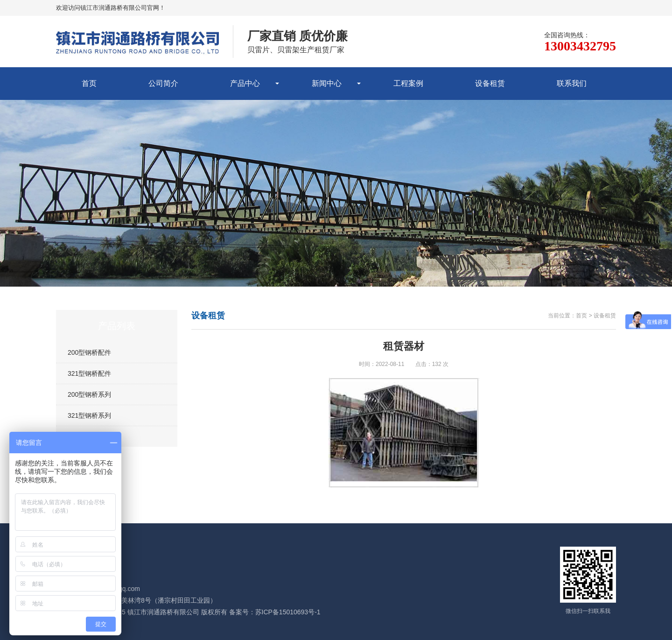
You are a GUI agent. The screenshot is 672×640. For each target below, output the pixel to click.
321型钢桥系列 (89, 415)
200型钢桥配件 (89, 352)
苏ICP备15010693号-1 (288, 612)
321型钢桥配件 (89, 373)
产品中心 (245, 83)
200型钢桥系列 (89, 394)
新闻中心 (327, 83)
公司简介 (163, 83)
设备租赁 (490, 83)
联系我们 (572, 83)
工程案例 (408, 83)
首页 (89, 83)
